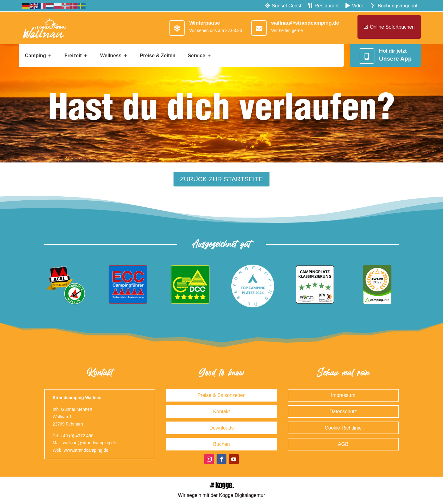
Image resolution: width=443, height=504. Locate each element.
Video (358, 6)
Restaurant (327, 6)
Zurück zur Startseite (221, 179)
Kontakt (221, 412)
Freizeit (73, 56)
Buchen (221, 444)
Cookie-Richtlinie (343, 428)
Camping (35, 56)
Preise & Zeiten (158, 56)
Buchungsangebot (398, 6)
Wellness (111, 56)
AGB (343, 444)
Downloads (221, 428)
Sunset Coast (286, 6)
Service (196, 56)
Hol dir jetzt (393, 51)
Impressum (343, 395)
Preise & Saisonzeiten (222, 395)
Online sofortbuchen (392, 27)
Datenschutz (343, 412)
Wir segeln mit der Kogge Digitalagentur (222, 495)
